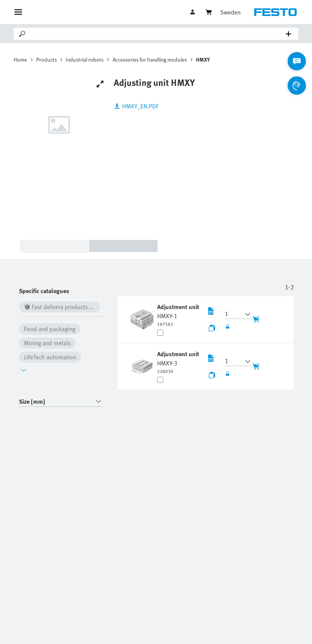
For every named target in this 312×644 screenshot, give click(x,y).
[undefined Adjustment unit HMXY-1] (178, 315)
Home (20, 59)
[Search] (158, 34)
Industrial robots (85, 59)
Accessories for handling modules (150, 59)
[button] (234, 314)
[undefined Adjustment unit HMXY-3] (178, 362)
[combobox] (61, 402)
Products (46, 59)
